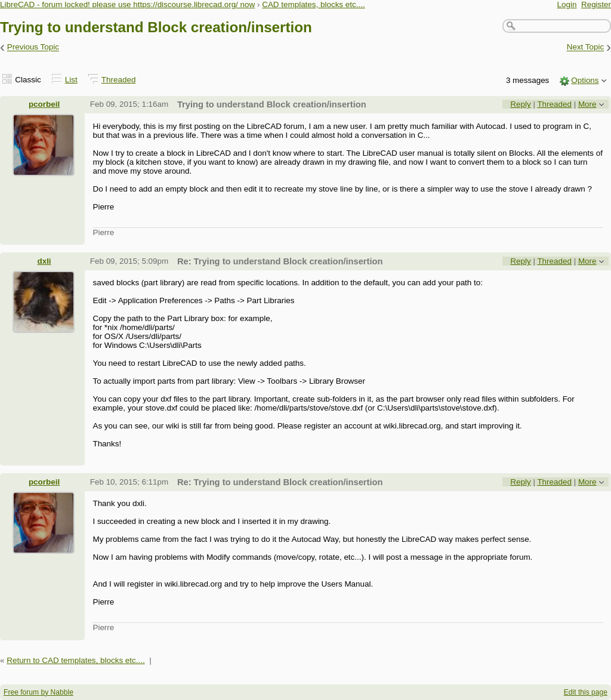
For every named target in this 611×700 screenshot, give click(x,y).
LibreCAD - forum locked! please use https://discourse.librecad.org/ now (127, 4)
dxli (44, 261)
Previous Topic (33, 47)
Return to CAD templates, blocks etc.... (76, 660)
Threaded (119, 80)
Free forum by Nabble (38, 692)
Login (567, 4)
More (587, 104)
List (71, 80)
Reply (520, 104)
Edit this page (586, 692)
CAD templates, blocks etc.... (314, 4)
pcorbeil (44, 104)
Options (585, 80)
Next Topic (586, 47)
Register (596, 4)
